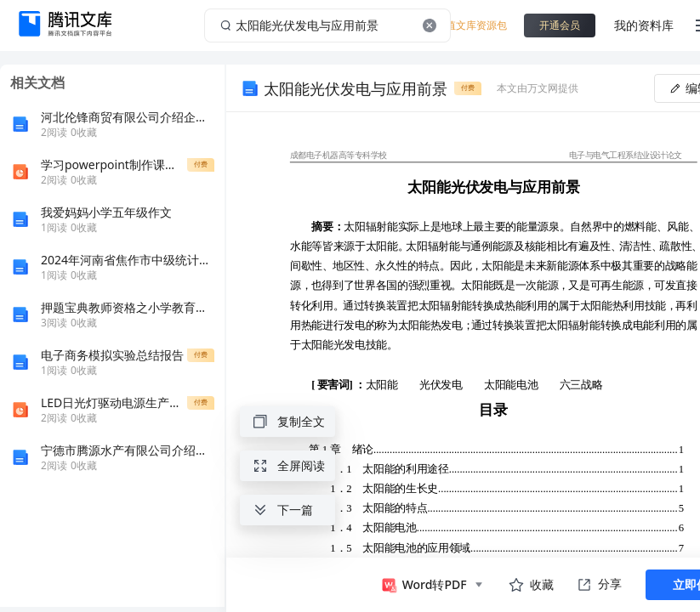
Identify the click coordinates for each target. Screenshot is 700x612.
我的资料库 (644, 25)
